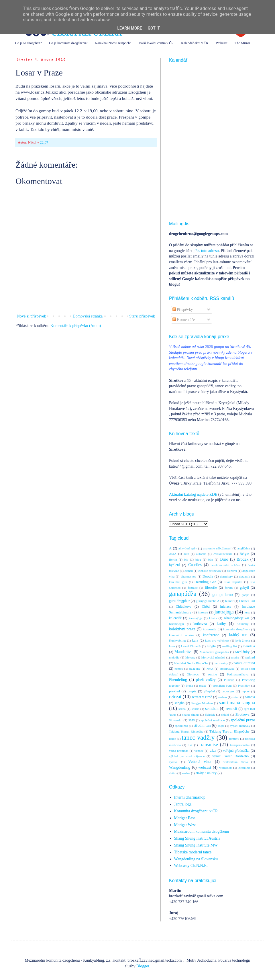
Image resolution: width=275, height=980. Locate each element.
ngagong (195, 669)
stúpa (221, 726)
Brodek (242, 559)
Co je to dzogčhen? (28, 43)
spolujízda (181, 726)
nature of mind (244, 663)
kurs (195, 640)
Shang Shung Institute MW (196, 845)
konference (211, 635)
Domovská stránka (88, 316)
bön (211, 559)
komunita (210, 629)
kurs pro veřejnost (217, 640)
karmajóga (196, 618)
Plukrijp (229, 680)
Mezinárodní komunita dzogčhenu (202, 831)
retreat (175, 697)
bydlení (174, 565)
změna (186, 773)
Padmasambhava (238, 674)
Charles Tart (247, 601)
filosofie (211, 588)
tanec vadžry (198, 738)
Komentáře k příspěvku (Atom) (76, 326)
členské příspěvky (210, 571)
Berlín (173, 559)
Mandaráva (183, 652)
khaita (213, 618)
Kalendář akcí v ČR (195, 43)
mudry (235, 657)
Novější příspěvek (31, 316)
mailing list (230, 646)
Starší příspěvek (142, 316)
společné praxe (243, 720)
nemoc (179, 669)
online (212, 674)
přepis (192, 691)
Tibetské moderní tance (193, 852)
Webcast (221, 43)
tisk (190, 745)
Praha (189, 685)
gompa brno (223, 595)
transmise (209, 744)
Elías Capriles (233, 582)
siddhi (225, 714)
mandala (249, 646)
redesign (228, 691)
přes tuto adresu (206, 251)
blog (198, 559)
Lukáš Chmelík (191, 646)
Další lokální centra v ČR (156, 43)
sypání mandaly (240, 726)
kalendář (175, 618)
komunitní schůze (181, 635)
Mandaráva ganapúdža (214, 652)
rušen (236, 697)
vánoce (199, 751)
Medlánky (242, 652)
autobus (201, 554)
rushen (223, 697)
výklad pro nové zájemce (187, 756)
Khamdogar (177, 624)
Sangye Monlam (202, 703)
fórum (229, 588)
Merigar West (185, 825)
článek (189, 571)
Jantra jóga (183, 804)
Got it (154, 28)
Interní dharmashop (190, 797)
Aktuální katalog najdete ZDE (193, 494)
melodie (174, 657)
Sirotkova (242, 714)
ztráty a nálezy (206, 773)
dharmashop (189, 576)
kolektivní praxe (182, 629)
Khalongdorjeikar (236, 618)
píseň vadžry (206, 680)
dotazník (244, 576)
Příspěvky (183, 310)
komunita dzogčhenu (237, 629)
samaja (250, 697)
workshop (225, 768)
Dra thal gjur (178, 582)
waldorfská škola (235, 762)
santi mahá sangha (237, 703)
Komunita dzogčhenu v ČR (196, 811)
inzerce (203, 612)
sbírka (195, 709)
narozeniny (221, 663)
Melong (190, 657)
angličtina (244, 548)
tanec (172, 739)
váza (213, 751)
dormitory (226, 576)
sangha (179, 703)
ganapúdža (183, 594)
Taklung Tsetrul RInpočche (229, 731)
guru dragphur (179, 601)
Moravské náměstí (213, 657)
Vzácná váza (200, 762)
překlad (174, 691)
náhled (250, 657)
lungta (211, 646)
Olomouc (193, 674)
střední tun (202, 726)
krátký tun (238, 635)
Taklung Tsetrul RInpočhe (186, 731)
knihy (221, 624)
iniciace (226, 607)
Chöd (206, 607)
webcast (205, 767)
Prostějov (244, 685)
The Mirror (243, 43)
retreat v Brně (202, 697)
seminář (231, 709)
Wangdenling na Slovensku (196, 859)
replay (245, 691)
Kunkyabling (177, 640)
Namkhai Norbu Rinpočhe (113, 43)
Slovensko (176, 720)
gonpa (245, 595)
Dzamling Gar (205, 582)
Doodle (208, 576)
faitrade (193, 588)
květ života (243, 640)
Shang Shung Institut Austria (197, 838)
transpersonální (240, 745)
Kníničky (243, 624)
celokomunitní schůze (225, 565)
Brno (224, 559)
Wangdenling (180, 767)
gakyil (244, 588)
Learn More (129, 28)
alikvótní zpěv (188, 548)
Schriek (210, 714)
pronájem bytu (222, 685)
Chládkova (184, 607)
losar (172, 646)
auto (186, 554)
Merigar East (185, 818)
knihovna (200, 624)
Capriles (195, 565)
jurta (247, 612)
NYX (210, 669)
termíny (234, 739)
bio (186, 559)
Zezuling (244, 768)
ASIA (173, 554)
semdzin (212, 709)
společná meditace (213, 720)
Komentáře (184, 320)
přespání (209, 691)
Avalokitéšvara (223, 554)
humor (229, 601)
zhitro (173, 773)
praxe (203, 685)
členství (232, 571)
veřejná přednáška (236, 751)
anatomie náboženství (217, 548)
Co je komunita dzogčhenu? (68, 43)
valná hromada (179, 751)
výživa (173, 762)
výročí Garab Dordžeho (230, 756)
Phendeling (178, 680)
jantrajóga (224, 612)
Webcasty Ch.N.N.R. (191, 866)
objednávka (227, 669)
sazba (182, 709)
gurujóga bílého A (208, 601)
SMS (192, 720)
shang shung (190, 714)
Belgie (244, 554)
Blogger (143, 966)
